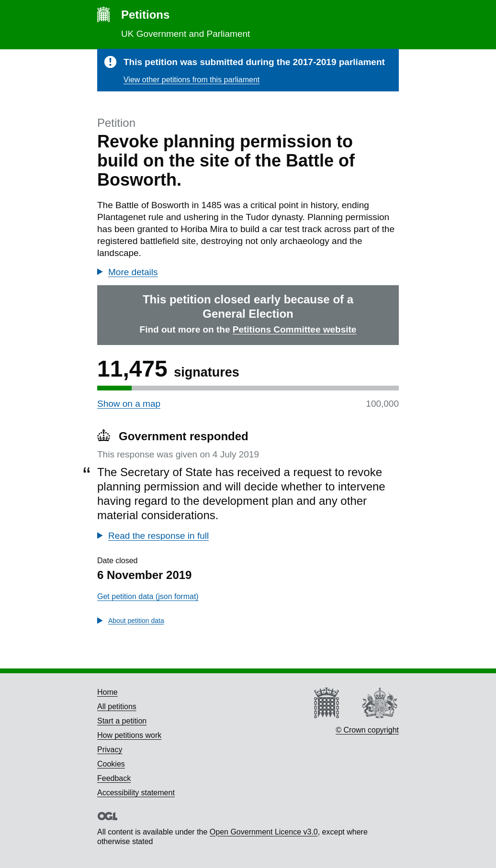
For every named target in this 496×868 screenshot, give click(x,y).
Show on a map (129, 404)
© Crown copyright (367, 730)
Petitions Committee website (295, 329)
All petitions (117, 707)
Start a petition (122, 721)
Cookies (111, 764)
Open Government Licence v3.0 (264, 832)
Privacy (110, 750)
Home (107, 692)
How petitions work (129, 735)
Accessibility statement (136, 793)
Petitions (145, 15)
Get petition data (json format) (148, 596)
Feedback (114, 778)
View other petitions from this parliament (192, 80)
